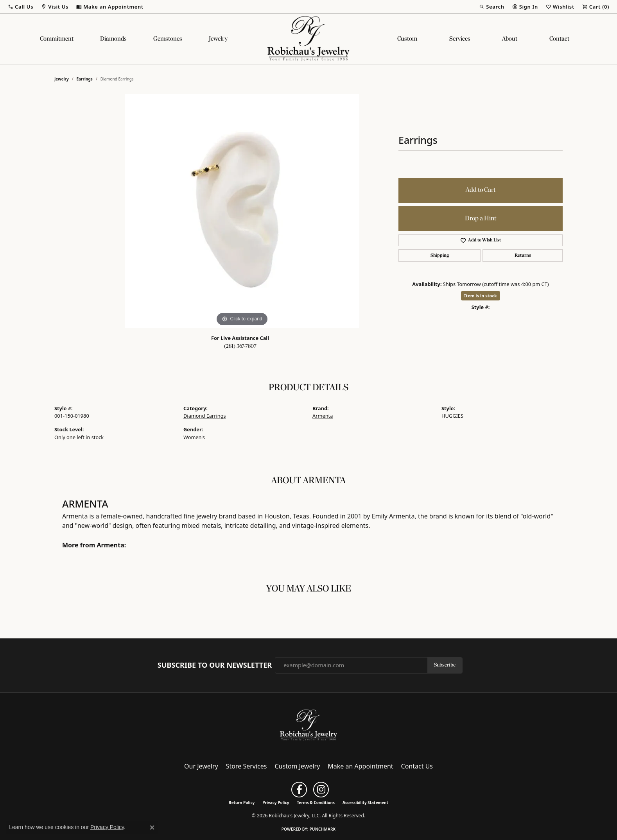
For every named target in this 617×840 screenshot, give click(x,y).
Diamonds (113, 39)
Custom (407, 39)
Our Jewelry (201, 766)
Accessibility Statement (365, 802)
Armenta (323, 416)
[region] (242, 211)
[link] (110, 7)
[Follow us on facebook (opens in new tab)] (299, 790)
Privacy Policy (276, 802)
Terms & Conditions (316, 802)
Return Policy (242, 802)
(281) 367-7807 (240, 346)
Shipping (440, 256)
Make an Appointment (360, 766)
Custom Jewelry (298, 766)
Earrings (85, 79)
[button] (21, 7)
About (510, 39)
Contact (559, 39)
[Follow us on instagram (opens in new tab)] (321, 790)
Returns (523, 256)
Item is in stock (481, 296)
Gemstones (168, 39)
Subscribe (445, 665)
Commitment (57, 39)
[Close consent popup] (152, 827)
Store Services (247, 766)
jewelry (62, 79)
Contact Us (417, 766)
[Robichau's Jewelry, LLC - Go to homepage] (308, 725)
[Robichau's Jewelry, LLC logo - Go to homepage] (308, 39)
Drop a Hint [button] (481, 219)
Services (460, 39)
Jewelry (218, 39)
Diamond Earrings (205, 416)
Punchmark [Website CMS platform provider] (323, 829)
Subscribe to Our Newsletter (215, 665)
